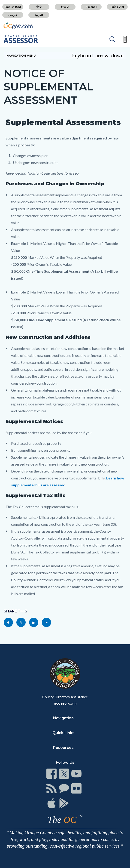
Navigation (63, 718)
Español (91, 7)
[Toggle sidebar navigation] (65, 56)
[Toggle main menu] (125, 39)
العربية (39, 15)
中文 (39, 7)
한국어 (65, 7)
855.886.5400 (65, 704)
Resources (63, 748)
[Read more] (18, 26)
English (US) (13, 7)
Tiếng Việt (117, 7)
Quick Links (63, 733)
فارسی (13, 15)
